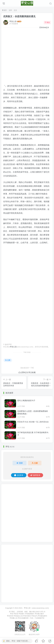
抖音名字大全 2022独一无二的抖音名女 (33, 422)
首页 (4, 10)
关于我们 (12, 612)
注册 (35, 463)
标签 (26, 612)
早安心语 (13, 21)
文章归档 (20, 612)
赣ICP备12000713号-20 (37, 612)
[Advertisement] (27, 57)
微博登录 (35, 475)
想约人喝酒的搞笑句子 (26, 400)
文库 (10, 10)
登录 (19, 463)
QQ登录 (19, 475)
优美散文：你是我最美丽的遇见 (19, 16)
